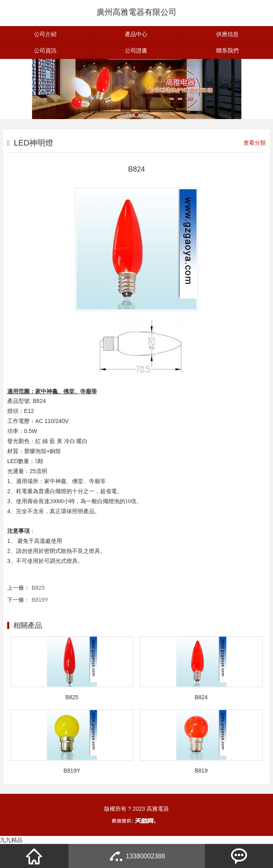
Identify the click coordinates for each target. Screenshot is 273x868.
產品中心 (136, 34)
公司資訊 (45, 51)
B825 (38, 588)
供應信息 (227, 34)
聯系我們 (227, 51)
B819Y (40, 600)
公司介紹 (45, 34)
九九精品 (11, 840)
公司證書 (136, 51)
